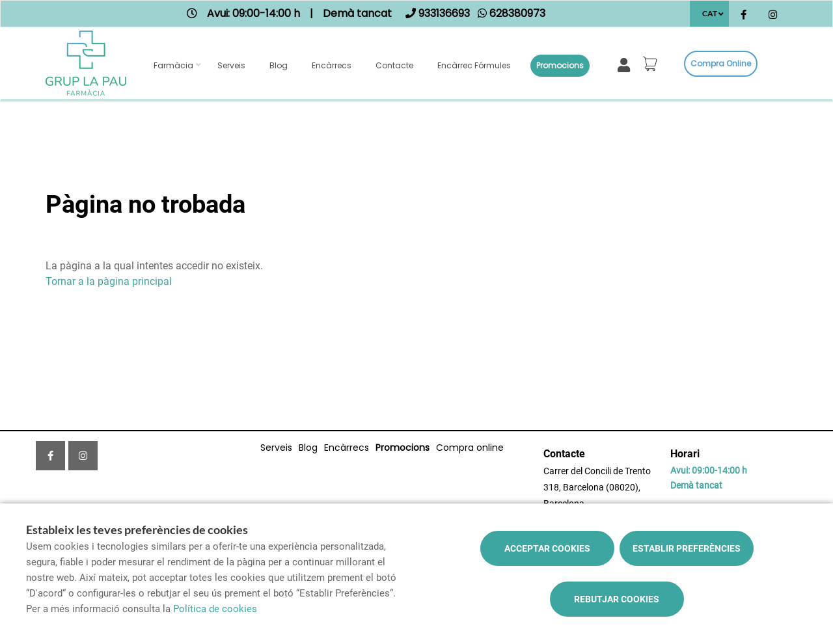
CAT (710, 13)
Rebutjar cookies (617, 599)
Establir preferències (687, 548)
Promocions (560, 65)
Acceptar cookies (547, 548)
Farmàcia (173, 65)
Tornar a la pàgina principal (109, 281)
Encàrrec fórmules (474, 65)
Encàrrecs (332, 65)
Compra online (721, 63)
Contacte (394, 65)
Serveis (231, 65)
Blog (279, 65)
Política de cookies (215, 609)
